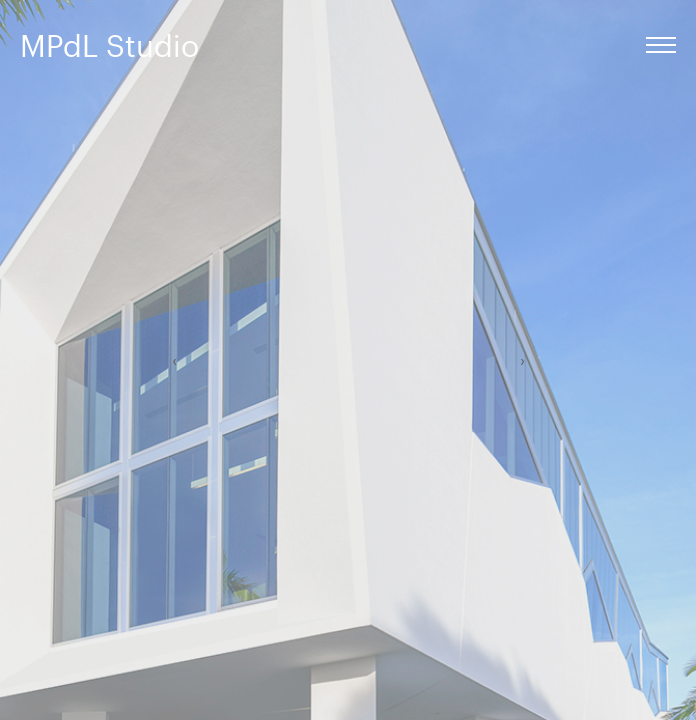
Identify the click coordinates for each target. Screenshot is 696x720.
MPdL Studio (109, 45)
